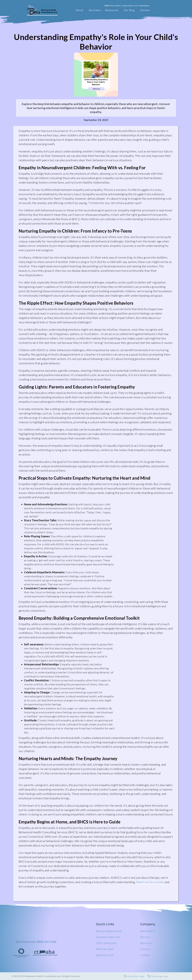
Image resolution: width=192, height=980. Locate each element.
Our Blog (129, 10)
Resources (112, 10)
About (79, 10)
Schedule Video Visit (108, 937)
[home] (42, 10)
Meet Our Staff (105, 949)
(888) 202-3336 (46, 942)
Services (145, 937)
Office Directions (106, 943)
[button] (94, 12)
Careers (145, 949)
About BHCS (148, 931)
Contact (145, 10)
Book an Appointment (109, 931)
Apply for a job (105, 955)
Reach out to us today (151, 882)
